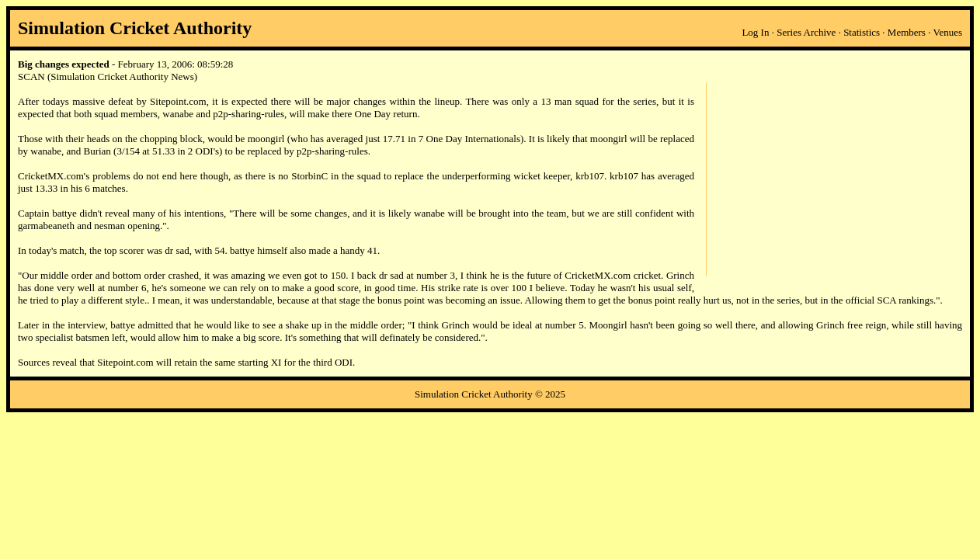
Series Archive (806, 32)
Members (907, 32)
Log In (755, 32)
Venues (947, 32)
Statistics (862, 32)
